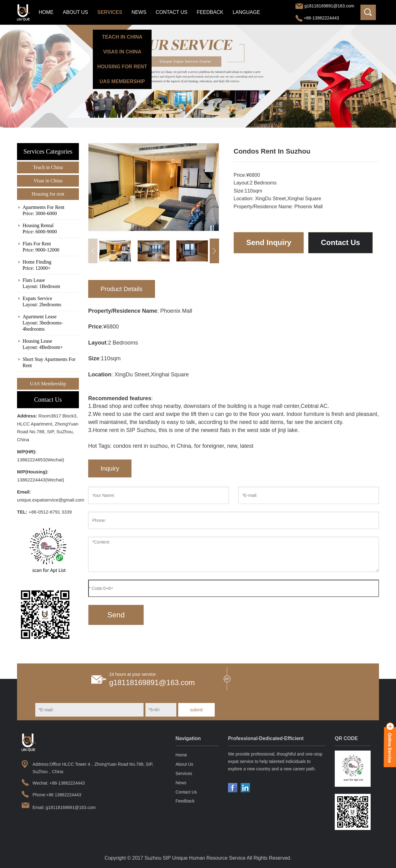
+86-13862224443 (317, 18)
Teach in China (48, 167)
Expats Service (51, 302)
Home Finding (51, 265)
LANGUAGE (246, 12)
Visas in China (48, 181)
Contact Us (172, 12)
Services (110, 12)
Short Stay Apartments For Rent (49, 362)
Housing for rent (48, 194)
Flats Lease (51, 284)
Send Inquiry (269, 242)
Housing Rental (51, 229)
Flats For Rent (51, 247)
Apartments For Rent (51, 211)
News (139, 12)
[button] (214, 251)
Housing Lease (51, 344)
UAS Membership (48, 384)
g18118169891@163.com (329, 6)
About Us (75, 12)
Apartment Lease (51, 323)
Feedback (210, 12)
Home (46, 12)
